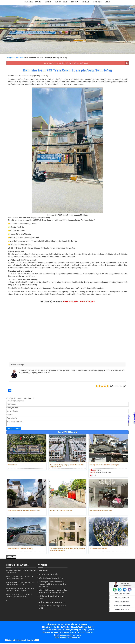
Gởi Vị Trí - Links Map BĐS (122, 598)
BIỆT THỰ (75, 2)
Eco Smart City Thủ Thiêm (98, 549)
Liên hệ (108, 2)
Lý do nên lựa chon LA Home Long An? (52, 603)
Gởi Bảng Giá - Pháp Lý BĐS (122, 594)
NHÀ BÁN (49, 2)
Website (9, 415)
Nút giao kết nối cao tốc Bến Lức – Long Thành (52, 598)
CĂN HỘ (58, 2)
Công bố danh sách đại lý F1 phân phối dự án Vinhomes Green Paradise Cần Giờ (53, 592)
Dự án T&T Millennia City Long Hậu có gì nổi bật (52, 608)
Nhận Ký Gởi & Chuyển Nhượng (122, 606)
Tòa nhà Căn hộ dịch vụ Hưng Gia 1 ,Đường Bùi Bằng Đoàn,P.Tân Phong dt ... (67, 550)
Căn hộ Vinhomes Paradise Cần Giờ (51, 579)
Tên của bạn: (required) (15, 401)
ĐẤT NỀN (39, 2)
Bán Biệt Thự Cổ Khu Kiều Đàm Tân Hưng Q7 (104, 465)
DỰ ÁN (66, 2)
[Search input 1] (66, 63)
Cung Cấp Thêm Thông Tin (122, 609)
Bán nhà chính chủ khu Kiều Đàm (100, 510)
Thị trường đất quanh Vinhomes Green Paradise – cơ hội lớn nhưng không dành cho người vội (52, 585)
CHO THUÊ (86, 2)
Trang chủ (29, 2)
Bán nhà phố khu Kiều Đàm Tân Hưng (20, 549)
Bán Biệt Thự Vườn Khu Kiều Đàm (61, 510)
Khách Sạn (98, 2)
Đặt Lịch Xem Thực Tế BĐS (122, 602)
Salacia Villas (12, 465)
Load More (11, 558)
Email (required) (12, 408)
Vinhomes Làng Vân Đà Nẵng (49, 575)
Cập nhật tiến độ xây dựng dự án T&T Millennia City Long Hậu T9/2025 (67, 466)
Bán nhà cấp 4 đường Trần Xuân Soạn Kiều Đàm (23, 510)
